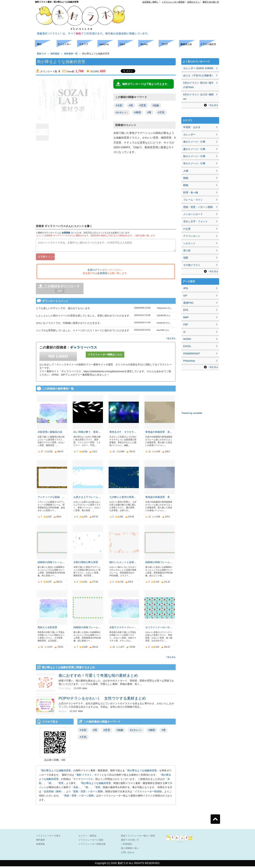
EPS (186, 310)
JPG (186, 288)
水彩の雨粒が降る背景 (86, 564)
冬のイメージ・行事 (194, 163)
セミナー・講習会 (87, 837)
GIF (185, 296)
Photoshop (189, 361)
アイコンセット (192, 236)
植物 (186, 178)
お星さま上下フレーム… (87, 499)
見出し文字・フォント (195, 221)
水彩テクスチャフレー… (123, 629)
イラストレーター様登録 (173, 2)
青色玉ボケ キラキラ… (123, 434)
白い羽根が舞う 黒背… (87, 434)
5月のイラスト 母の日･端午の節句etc (198, 85)
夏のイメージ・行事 (194, 149)
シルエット (189, 243)
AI (184, 332)
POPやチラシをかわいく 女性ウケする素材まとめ (102, 700)
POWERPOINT (192, 354)
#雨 (131, 105)
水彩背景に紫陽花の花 (50, 434)
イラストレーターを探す (48, 837)
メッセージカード (193, 214)
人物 (186, 171)
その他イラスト (192, 265)
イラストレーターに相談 (91, 842)
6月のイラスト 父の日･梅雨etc (198, 97)
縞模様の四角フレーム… (51, 564)
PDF (186, 324)
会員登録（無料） (151, 2)
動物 (186, 185)
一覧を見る (170, 340)
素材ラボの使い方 (211, 2)
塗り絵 (187, 250)
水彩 (76, 789)
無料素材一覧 (71, 54)
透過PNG (188, 303)
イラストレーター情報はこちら (105, 356)
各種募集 (40, 846)
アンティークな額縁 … (51, 499)
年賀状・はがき (192, 127)
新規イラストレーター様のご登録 (138, 837)
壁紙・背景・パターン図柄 (88, 793)
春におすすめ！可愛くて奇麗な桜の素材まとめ (98, 677)
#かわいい (122, 112)
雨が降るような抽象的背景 (56, 772)
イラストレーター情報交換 (92, 846)
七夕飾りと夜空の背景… (123, 499)
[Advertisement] (176, 12)
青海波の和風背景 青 (158, 499)
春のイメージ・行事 (194, 142)
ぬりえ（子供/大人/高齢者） (199, 75)
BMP (186, 317)
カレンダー (189, 135)
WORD (187, 339)
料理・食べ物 (191, 193)
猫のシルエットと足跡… (123, 564)
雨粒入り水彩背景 (47, 629)
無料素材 (55, 54)
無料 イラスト (84, 777)
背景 (61, 785)
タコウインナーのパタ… (159, 629)
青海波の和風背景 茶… (159, 434)
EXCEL (187, 346)
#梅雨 (138, 112)
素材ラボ (41, 54)
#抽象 (156, 105)
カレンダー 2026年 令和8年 (198, 68)
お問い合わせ (128, 854)
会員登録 (66, 233)
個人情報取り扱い (130, 850)
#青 (149, 112)
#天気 (161, 112)
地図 (186, 258)
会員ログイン (193, 2)
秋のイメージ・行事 (194, 156)
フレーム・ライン (193, 200)
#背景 (143, 105)
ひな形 (187, 229)
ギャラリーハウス (83, 349)
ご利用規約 (127, 846)
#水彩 (119, 105)
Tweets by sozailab (192, 413)
